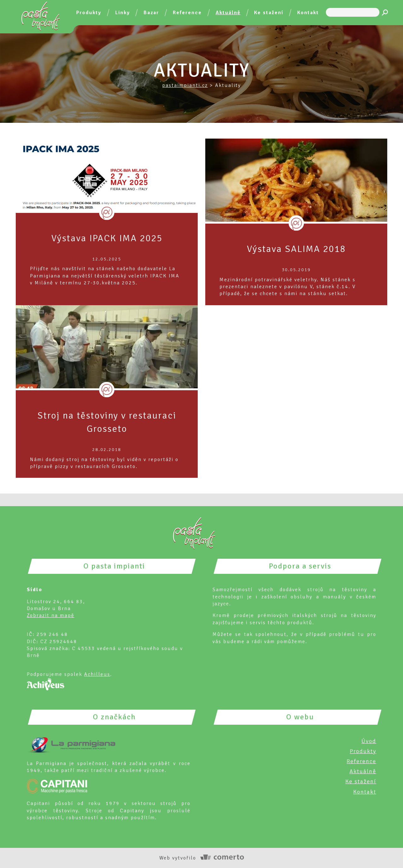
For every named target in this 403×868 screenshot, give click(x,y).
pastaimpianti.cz (185, 85)
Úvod (369, 741)
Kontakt (308, 13)
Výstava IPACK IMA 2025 (107, 238)
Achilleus (97, 674)
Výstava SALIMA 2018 (296, 249)
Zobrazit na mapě (51, 615)
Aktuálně (228, 13)
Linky (123, 13)
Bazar (151, 13)
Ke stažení (269, 13)
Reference (187, 13)
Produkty (89, 13)
